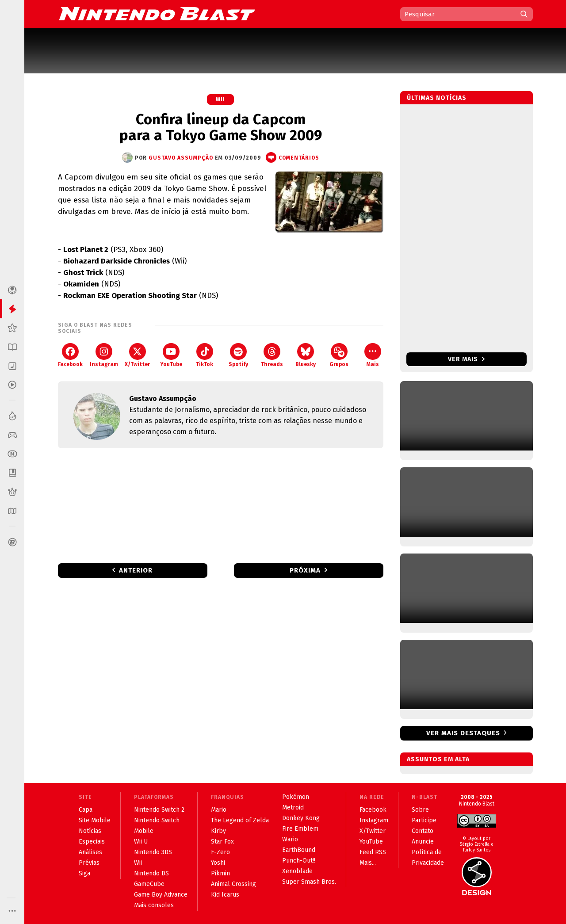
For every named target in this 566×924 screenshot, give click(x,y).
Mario (219, 810)
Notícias (90, 831)
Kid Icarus (225, 895)
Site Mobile (95, 820)
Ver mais (466, 359)
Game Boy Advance (161, 895)
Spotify (238, 355)
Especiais (92, 842)
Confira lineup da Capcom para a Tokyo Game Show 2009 (221, 127)
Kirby (218, 831)
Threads (272, 355)
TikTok (205, 355)
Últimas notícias (437, 98)
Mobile (144, 831)
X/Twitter (137, 355)
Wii (220, 99)
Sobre (420, 810)
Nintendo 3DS (153, 852)
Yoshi (218, 863)
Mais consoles (154, 905)
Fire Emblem (300, 829)
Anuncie (423, 842)
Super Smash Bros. (309, 882)
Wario (290, 839)
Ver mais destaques (463, 733)
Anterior (136, 570)
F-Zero (220, 852)
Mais (373, 355)
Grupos (339, 355)
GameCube (149, 884)
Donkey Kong (301, 818)
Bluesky (306, 355)
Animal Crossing (233, 884)
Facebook (70, 355)
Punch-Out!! (299, 861)
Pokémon (296, 797)
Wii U (141, 842)
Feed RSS (373, 852)
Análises (90, 852)
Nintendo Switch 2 (159, 810)
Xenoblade (297, 871)
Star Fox (222, 842)
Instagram (104, 355)
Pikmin (220, 873)
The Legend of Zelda (240, 820)
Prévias (89, 863)
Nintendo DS (151, 873)
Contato (423, 831)
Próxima (305, 570)
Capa (86, 810)
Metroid (293, 808)
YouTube (171, 355)
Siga (84, 873)
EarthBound (299, 850)
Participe (424, 820)
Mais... (368, 863)
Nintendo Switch (157, 820)
